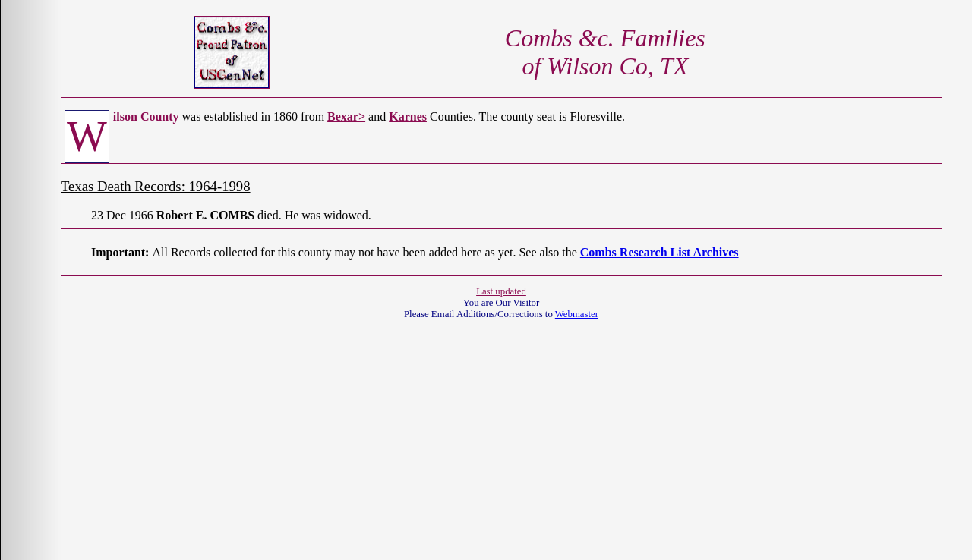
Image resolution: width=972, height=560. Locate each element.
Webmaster (577, 314)
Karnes (408, 116)
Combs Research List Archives (660, 252)
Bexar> (346, 116)
